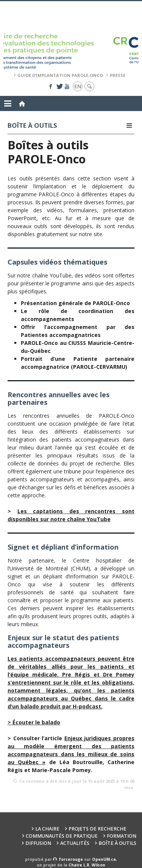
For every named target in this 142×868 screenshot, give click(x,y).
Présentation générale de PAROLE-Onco (75, 303)
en (78, 86)
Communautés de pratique (62, 836)
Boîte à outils (117, 843)
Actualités (75, 843)
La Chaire (47, 829)
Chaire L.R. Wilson (87, 865)
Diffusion (38, 843)
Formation (122, 836)
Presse (118, 75)
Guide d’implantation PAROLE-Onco (60, 75)
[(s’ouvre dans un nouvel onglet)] (34, 722)
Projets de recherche (98, 829)
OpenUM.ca (104, 859)
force (71, 859)
